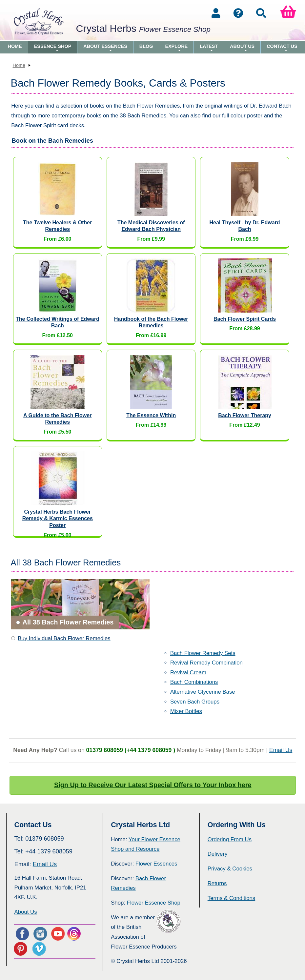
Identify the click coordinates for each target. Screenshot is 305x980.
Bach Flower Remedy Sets (203, 653)
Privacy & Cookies (230, 869)
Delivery (218, 854)
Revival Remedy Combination (206, 663)
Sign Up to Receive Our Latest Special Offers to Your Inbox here (153, 785)
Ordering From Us (230, 839)
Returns (217, 883)
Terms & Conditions (232, 898)
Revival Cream (188, 673)
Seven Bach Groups (195, 702)
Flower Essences (156, 864)
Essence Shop (53, 49)
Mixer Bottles (186, 711)
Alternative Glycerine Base (203, 692)
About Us (242, 49)
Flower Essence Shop (154, 903)
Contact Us (282, 49)
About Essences (105, 49)
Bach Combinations (194, 682)
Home (15, 46)
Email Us (281, 750)
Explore (176, 49)
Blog (146, 46)
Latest (209, 49)
